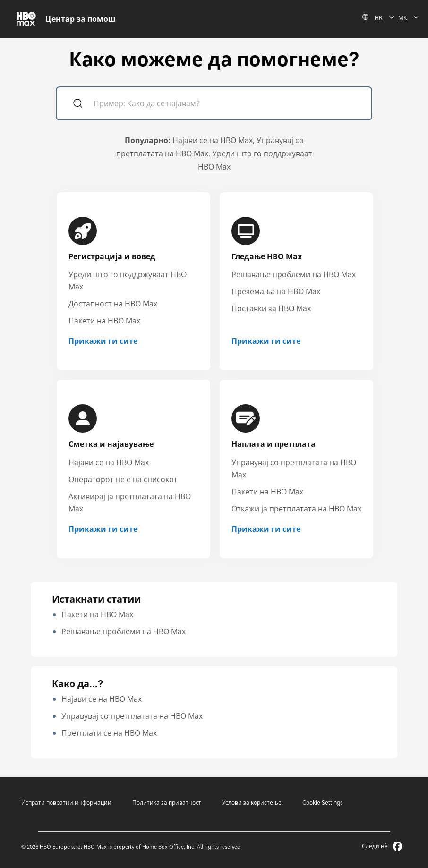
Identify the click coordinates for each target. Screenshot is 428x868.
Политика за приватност (167, 803)
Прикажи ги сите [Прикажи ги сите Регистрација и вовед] (103, 341)
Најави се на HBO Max (213, 140)
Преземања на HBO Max (276, 291)
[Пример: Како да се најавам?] (227, 105)
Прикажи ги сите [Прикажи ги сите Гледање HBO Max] (266, 341)
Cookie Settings (323, 803)
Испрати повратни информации (66, 803)
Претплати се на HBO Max (109, 733)
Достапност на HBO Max (113, 304)
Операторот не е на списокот (123, 479)
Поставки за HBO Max (271, 308)
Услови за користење (252, 803)
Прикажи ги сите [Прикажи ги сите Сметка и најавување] (103, 529)
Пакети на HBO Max (104, 321)
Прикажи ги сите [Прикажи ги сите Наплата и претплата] (266, 529)
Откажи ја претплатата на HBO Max (296, 509)
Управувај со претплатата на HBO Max (132, 716)
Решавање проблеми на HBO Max (294, 274)
